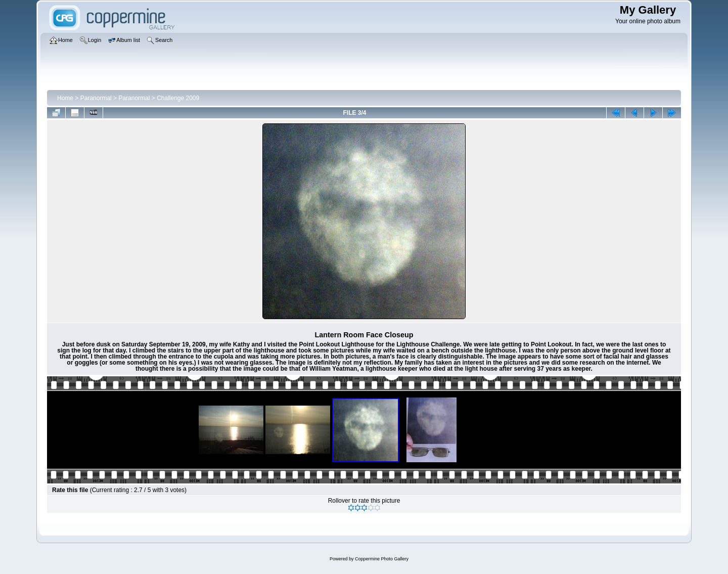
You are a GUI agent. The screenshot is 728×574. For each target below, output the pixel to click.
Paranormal (96, 98)
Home (65, 98)
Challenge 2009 (178, 98)
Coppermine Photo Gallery (382, 559)
